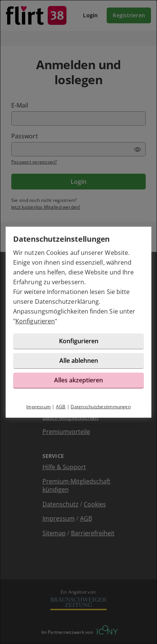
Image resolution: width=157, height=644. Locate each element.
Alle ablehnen (79, 361)
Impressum (38, 407)
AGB (61, 407)
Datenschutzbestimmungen (101, 407)
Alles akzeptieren (78, 380)
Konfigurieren (35, 321)
